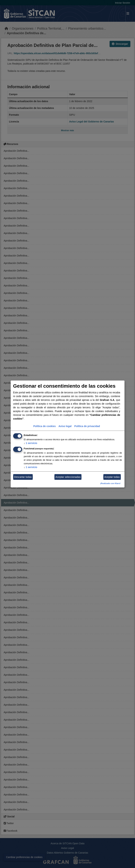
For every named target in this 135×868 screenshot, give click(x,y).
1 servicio (31, 443)
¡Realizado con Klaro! (110, 483)
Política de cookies (44, 426)
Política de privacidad (87, 426)
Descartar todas (23, 477)
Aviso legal (65, 426)
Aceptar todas (112, 477)
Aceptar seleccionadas (68, 477)
